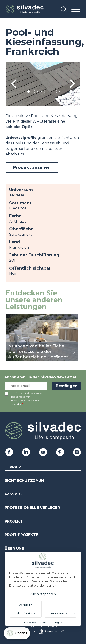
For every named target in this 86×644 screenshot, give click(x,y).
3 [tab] (43, 92)
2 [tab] (36, 92)
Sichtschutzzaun (24, 481)
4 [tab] (50, 92)
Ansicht (12, 316)
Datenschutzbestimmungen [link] (43, 622)
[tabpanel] (43, 84)
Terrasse (15, 467)
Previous (14, 84)
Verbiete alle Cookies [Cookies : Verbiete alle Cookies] (26, 609)
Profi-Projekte (21, 535)
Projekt (14, 521)
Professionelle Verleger (32, 508)
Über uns (14, 549)
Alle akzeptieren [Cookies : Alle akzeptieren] (43, 594)
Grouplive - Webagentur (62, 631)
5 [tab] (58, 92)
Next (72, 84)
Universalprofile (21, 138)
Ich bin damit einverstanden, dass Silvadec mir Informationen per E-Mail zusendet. (27, 399)
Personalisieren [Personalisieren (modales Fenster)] (63, 613)
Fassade (14, 494)
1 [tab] (28, 92)
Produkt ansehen (32, 167)
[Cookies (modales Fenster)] (17, 634)
